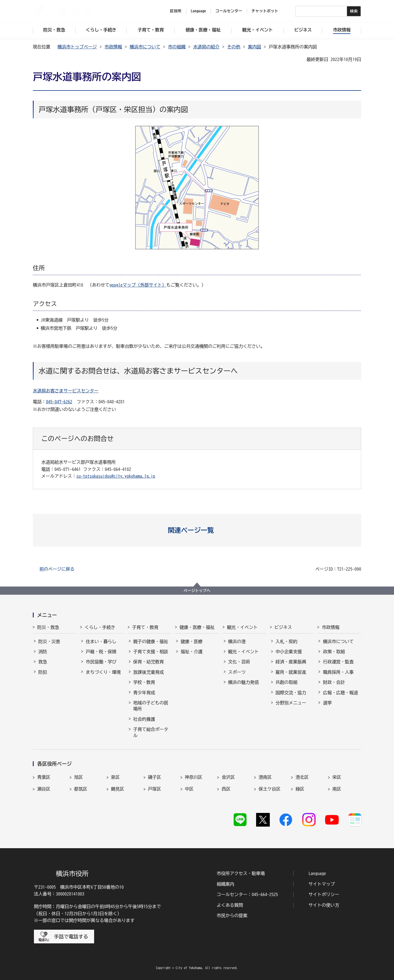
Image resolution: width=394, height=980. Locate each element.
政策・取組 (334, 652)
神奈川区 (194, 777)
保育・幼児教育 (149, 662)
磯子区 (155, 777)
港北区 (302, 777)
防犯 (43, 672)
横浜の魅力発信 (244, 682)
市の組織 (177, 47)
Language (317, 873)
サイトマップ (322, 884)
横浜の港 (237, 641)
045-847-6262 (59, 402)
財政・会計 (334, 682)
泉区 (115, 777)
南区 (337, 789)
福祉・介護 (192, 652)
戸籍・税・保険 (101, 652)
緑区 (300, 789)
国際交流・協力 (291, 693)
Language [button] (198, 11)
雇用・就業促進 (291, 672)
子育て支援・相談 (151, 652)
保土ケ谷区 (270, 789)
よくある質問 (230, 905)
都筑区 (81, 789)
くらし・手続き (100, 627)
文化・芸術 (239, 662)
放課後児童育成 (149, 672)
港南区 (265, 777)
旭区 (79, 777)
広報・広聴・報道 (340, 693)
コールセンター (229, 11)
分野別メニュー (291, 703)
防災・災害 (49, 641)
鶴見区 (118, 789)
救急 (43, 662)
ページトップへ (197, 591)
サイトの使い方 (324, 905)
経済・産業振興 (291, 662)
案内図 (254, 47)
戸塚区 (155, 789)
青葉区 (44, 777)
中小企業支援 (289, 652)
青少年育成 (144, 693)
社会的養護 (144, 719)
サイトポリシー (324, 894)
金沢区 (228, 777)
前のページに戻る (57, 569)
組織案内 (225, 884)
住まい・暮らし (101, 641)
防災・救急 (48, 627)
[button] (197, 530)
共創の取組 (286, 682)
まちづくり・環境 (103, 672)
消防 (43, 652)
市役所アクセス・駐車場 (241, 873)
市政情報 (113, 47)
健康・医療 (192, 641)
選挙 (327, 703)
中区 (189, 789)
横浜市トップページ (77, 47)
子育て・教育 (145, 627)
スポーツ (237, 672)
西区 (226, 789)
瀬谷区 (44, 789)
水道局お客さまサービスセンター (66, 391)
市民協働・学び (101, 662)
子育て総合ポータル (151, 732)
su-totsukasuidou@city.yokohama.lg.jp (116, 476)
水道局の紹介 (206, 47)
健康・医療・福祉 (197, 627)
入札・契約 (286, 641)
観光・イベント (242, 627)
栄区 (337, 777)
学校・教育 (144, 682)
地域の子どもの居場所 (151, 706)
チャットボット (265, 11)
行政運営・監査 (338, 662)
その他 (234, 47)
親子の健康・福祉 (151, 641)
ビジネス (283, 627)
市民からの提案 (232, 915)
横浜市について (145, 47)
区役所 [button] (176, 11)
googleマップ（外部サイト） (138, 285)
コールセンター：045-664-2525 (247, 894)
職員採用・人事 (338, 672)
